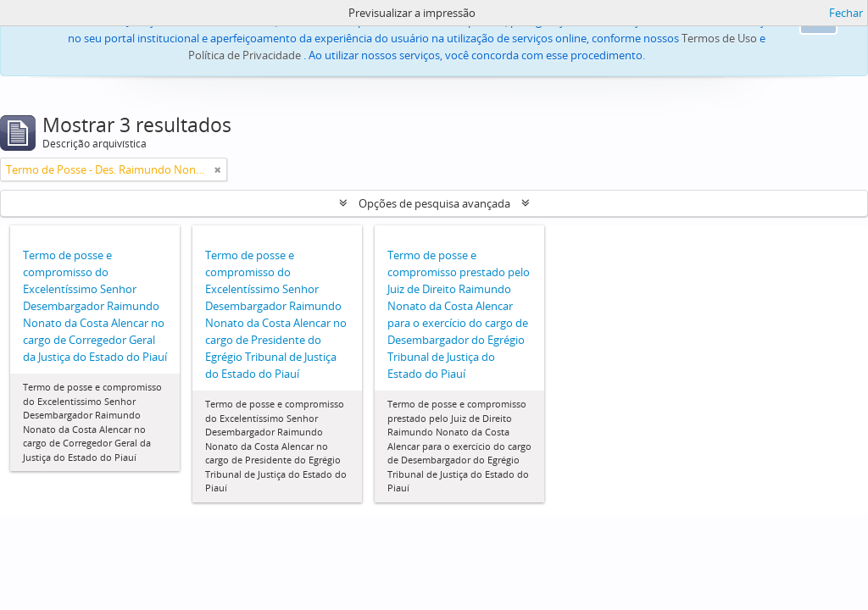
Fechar (846, 13)
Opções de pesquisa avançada (434, 203)
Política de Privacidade (245, 55)
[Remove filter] (218, 169)
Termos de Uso (719, 38)
